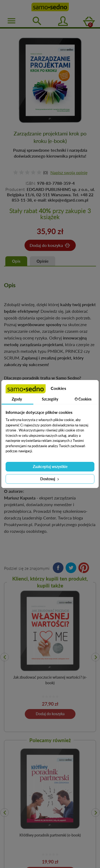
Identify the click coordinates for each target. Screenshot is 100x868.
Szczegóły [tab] (50, 399)
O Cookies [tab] (83, 399)
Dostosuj (50, 479)
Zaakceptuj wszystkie (50, 467)
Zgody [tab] (17, 399)
